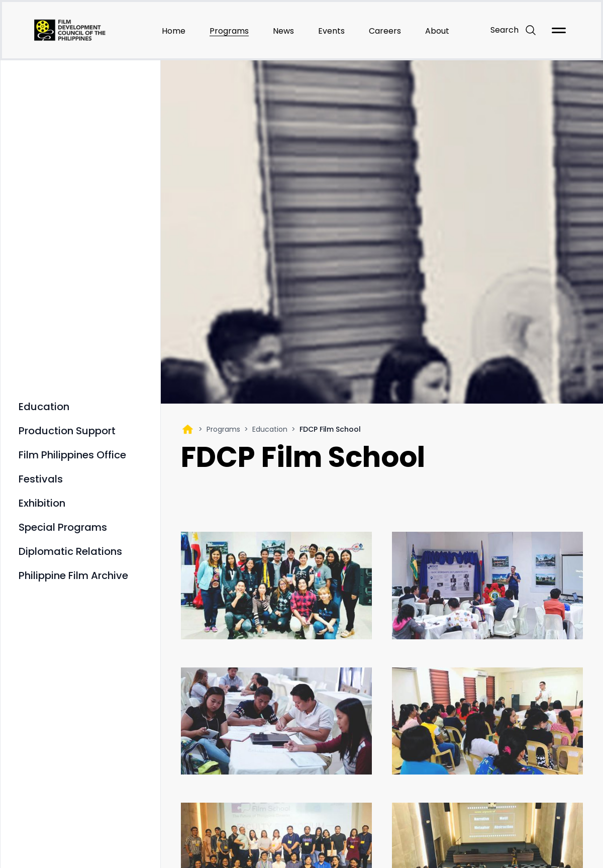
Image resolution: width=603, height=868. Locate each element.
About (437, 31)
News (283, 31)
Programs (229, 31)
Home (174, 31)
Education (270, 429)
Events (331, 31)
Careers (385, 31)
